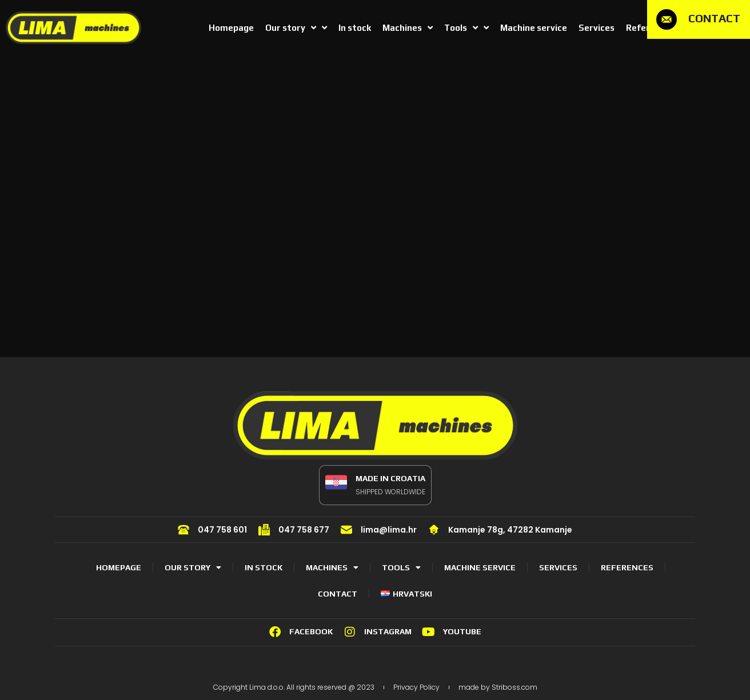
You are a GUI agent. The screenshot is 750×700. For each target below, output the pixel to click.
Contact (338, 594)
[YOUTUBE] (429, 632)
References (627, 567)
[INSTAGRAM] (350, 632)
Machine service (480, 567)
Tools (401, 567)
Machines (332, 567)
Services (558, 567)
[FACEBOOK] (275, 632)
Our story (193, 567)
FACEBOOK (311, 631)
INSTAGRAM (388, 631)
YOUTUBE (462, 631)
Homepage (119, 567)
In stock (264, 567)
